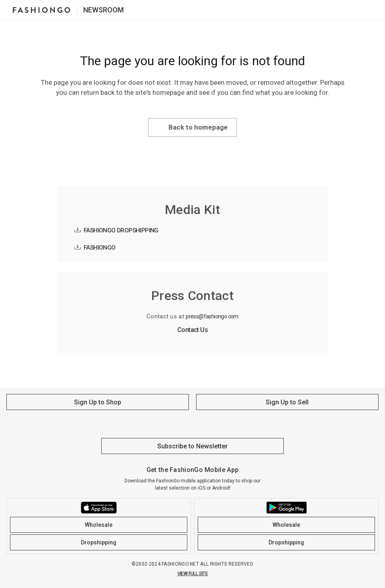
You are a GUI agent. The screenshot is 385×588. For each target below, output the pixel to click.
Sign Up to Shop (98, 402)
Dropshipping (99, 542)
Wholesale (99, 525)
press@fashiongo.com (212, 316)
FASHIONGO (100, 248)
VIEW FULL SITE (193, 574)
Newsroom (103, 10)
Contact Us (192, 330)
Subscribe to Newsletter (192, 446)
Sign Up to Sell (287, 402)
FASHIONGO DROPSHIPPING (121, 230)
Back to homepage (198, 127)
